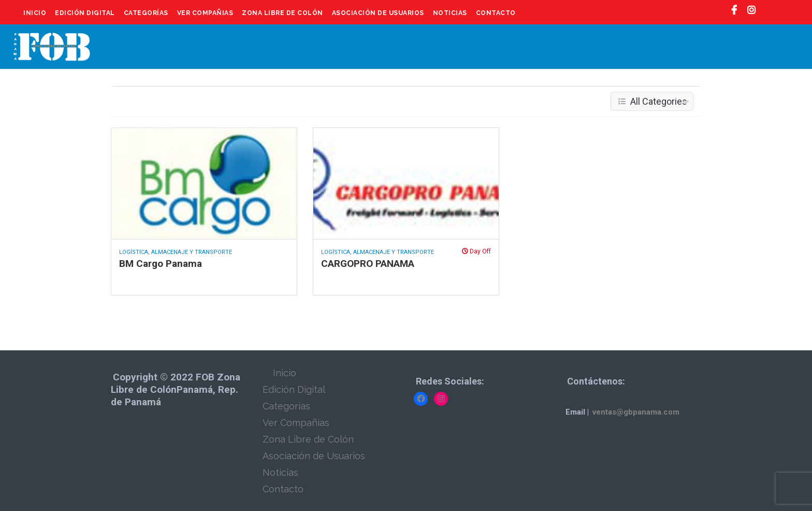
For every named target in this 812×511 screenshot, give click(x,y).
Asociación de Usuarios (378, 13)
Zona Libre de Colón (282, 13)
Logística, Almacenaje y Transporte (176, 252)
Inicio (35, 13)
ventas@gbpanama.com (636, 412)
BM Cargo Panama (161, 264)
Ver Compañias (205, 13)
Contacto (496, 13)
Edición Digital (85, 13)
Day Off (476, 251)
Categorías (146, 13)
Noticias (450, 13)
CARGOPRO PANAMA (368, 264)
